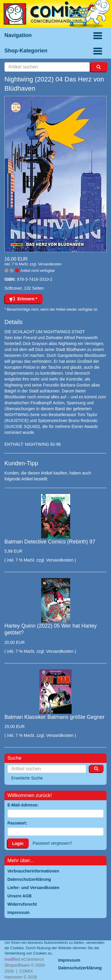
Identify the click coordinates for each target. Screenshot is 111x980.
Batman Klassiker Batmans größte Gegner (54, 717)
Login (18, 843)
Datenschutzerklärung (80, 968)
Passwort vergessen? (52, 843)
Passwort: (17, 823)
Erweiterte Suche (27, 778)
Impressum (69, 960)
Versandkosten (50, 264)
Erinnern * (23, 299)
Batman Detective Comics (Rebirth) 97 (50, 542)
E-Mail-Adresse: (23, 805)
